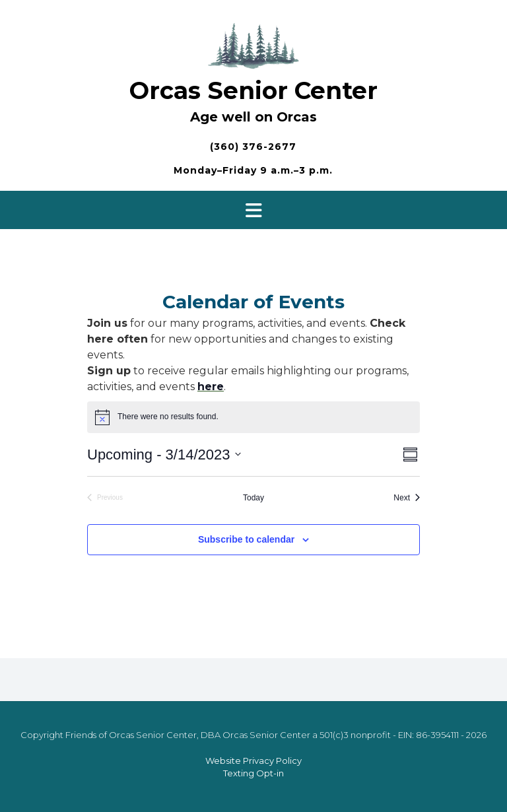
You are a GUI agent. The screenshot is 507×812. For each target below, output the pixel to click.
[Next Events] (407, 498)
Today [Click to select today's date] (253, 498)
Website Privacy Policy (253, 761)
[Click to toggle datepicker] (164, 455)
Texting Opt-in (253, 773)
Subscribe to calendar (246, 539)
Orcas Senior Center (253, 90)
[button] (253, 210)
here (211, 387)
